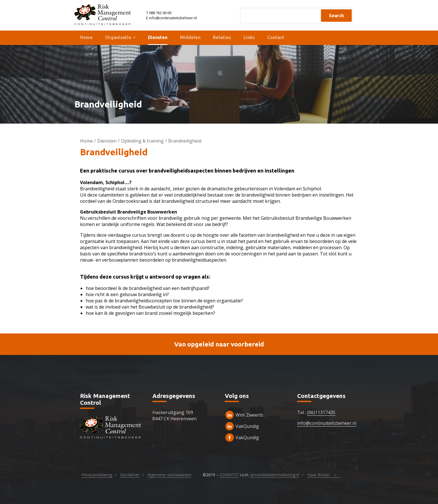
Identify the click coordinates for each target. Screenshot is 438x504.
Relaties (222, 37)
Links (249, 37)
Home (86, 37)
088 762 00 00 (160, 13)
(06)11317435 (321, 412)
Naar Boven (323, 475)
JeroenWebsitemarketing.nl (275, 475)
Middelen (190, 37)
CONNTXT (229, 475)
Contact (276, 37)
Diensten (158, 37)
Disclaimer (130, 475)
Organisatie (118, 37)
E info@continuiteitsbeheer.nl (171, 18)
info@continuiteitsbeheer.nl (327, 423)
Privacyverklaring (97, 475)
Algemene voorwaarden (170, 475)
